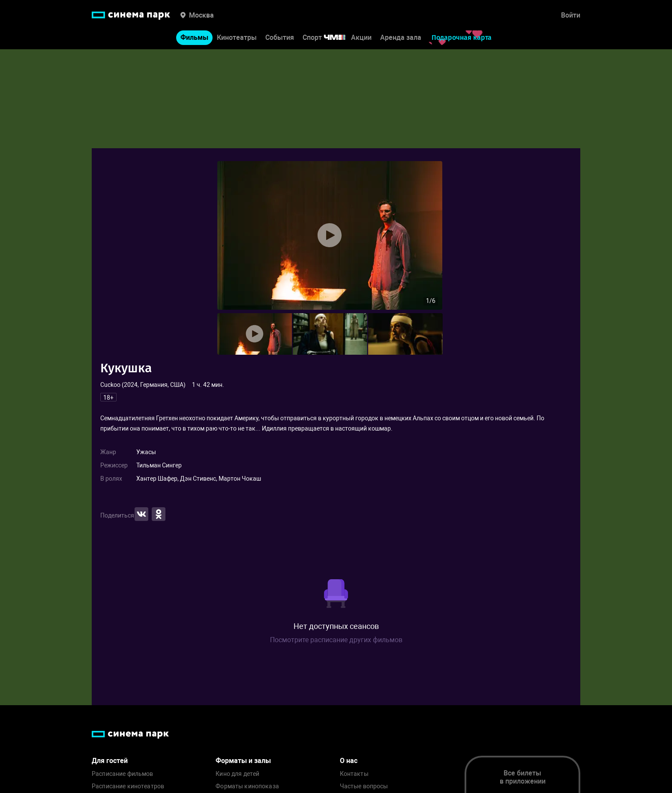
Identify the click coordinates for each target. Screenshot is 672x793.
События (280, 38)
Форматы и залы (243, 761)
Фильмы (194, 38)
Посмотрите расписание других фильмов (336, 640)
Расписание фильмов (123, 774)
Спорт (330, 38)
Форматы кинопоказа (247, 786)
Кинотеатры (237, 38)
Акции (361, 38)
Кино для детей (237, 774)
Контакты (354, 774)
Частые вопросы (364, 786)
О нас (349, 761)
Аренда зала (401, 38)
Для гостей (110, 761)
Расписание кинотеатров (128, 786)
